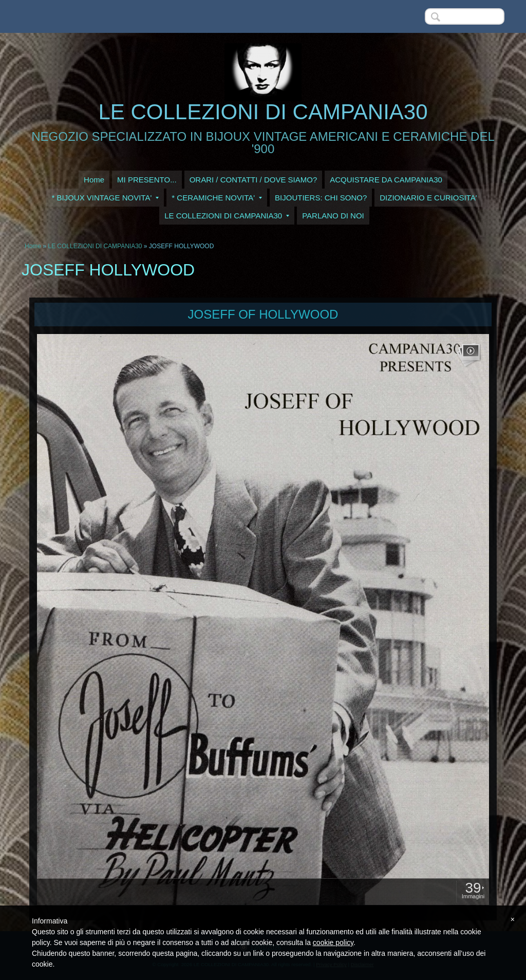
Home (94, 180)
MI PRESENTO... (147, 180)
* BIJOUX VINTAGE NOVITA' (105, 198)
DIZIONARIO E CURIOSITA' (428, 198)
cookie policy (333, 942)
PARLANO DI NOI (333, 216)
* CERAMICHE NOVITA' (217, 198)
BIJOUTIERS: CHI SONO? (321, 198)
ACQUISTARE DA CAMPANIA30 (386, 180)
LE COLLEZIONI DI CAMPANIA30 (263, 112)
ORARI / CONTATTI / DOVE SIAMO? (253, 180)
